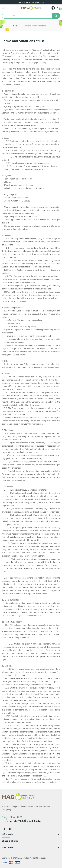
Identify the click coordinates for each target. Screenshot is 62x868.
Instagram (10, 829)
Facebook (4, 829)
